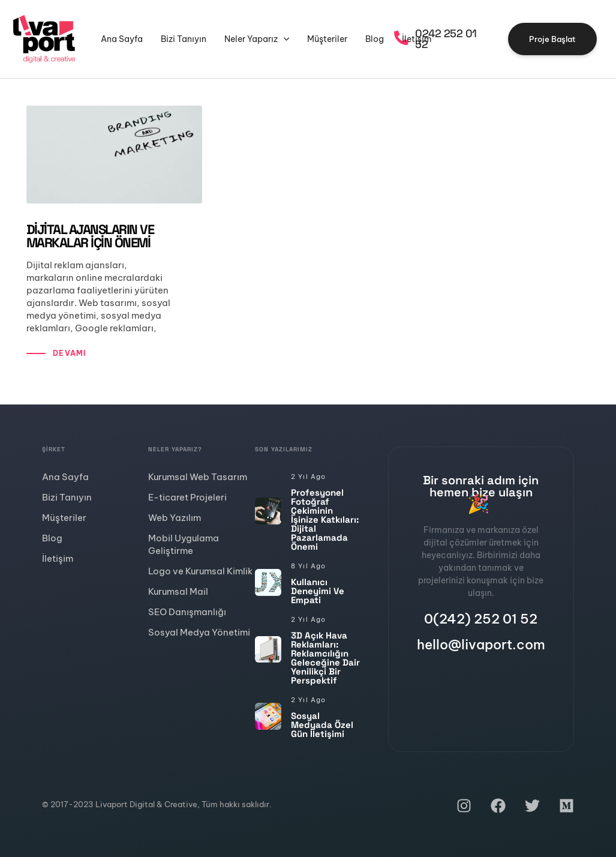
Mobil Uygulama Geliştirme (184, 544)
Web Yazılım (175, 518)
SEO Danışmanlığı (187, 612)
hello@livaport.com (481, 645)
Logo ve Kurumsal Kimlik (200, 571)
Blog (375, 39)
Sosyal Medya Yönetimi (199, 632)
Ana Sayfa (122, 39)
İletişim (417, 39)
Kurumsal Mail (178, 591)
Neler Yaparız (257, 39)
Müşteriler (327, 39)
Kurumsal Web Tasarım (198, 477)
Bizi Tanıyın (184, 39)
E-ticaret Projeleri (187, 497)
